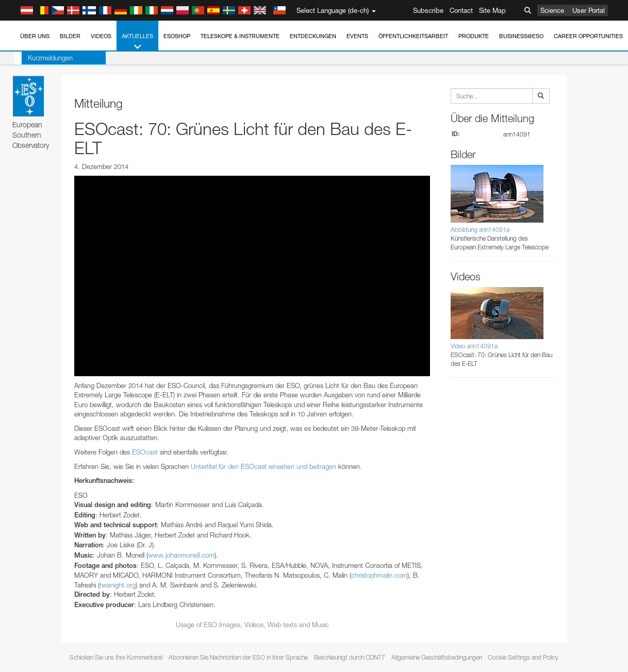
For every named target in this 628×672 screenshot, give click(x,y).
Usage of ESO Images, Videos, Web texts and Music (252, 625)
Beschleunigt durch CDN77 (350, 657)
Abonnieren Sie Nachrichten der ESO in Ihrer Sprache (238, 657)
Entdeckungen (313, 36)
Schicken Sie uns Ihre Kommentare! (116, 657)
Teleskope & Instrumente (240, 36)
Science (552, 10)
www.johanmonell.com (181, 555)
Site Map (492, 10)
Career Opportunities (588, 36)
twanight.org (118, 585)
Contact (461, 10)
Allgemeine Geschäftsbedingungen (437, 657)
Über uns (35, 36)
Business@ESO (521, 36)
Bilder (70, 36)
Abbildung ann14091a (480, 230)
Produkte (474, 36)
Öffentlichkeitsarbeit (413, 36)
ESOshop (177, 36)
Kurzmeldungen (44, 58)
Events (357, 36)
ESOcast (145, 452)
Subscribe (428, 10)
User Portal (589, 10)
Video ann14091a (474, 346)
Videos (101, 36)
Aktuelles (137, 42)
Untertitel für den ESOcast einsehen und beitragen (263, 466)
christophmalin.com (379, 575)
